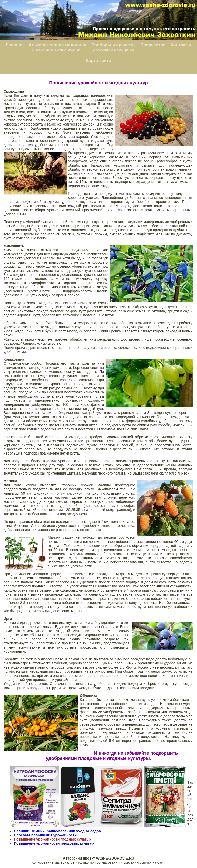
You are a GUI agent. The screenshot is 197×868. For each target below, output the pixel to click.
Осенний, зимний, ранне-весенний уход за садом (58, 831)
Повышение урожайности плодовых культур (54, 843)
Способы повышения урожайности (45, 835)
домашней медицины (114, 50)
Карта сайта (99, 60)
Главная (15, 45)
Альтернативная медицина (57, 45)
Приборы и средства (114, 45)
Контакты (181, 45)
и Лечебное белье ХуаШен (57, 50)
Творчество (153, 45)
